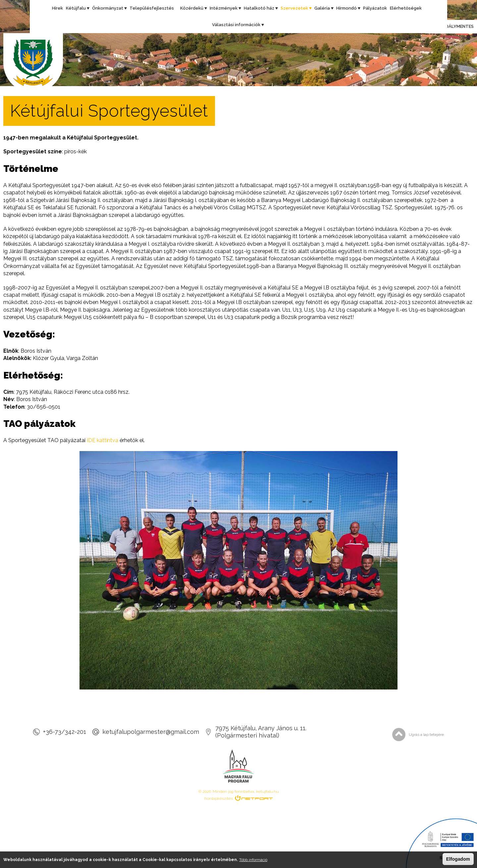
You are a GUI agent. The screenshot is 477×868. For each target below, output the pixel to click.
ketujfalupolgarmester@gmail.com (151, 732)
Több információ (253, 860)
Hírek (57, 8)
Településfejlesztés (152, 8)
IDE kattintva (103, 440)
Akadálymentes (449, 27)
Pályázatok (375, 8)
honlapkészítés (219, 798)
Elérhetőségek (406, 8)
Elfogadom (458, 859)
